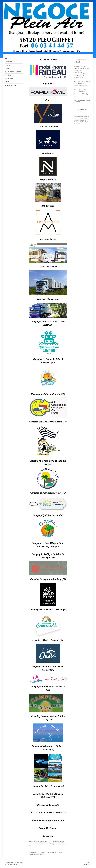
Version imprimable (11, 863)
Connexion (88, 863)
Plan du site (20, 863)
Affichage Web (87, 864)
